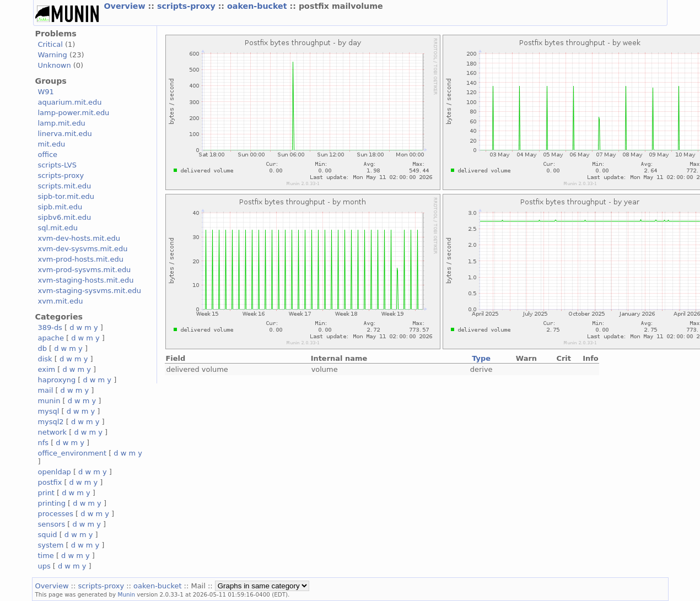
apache (51, 338)
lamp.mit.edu (62, 123)
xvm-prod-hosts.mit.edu (81, 259)
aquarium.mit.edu (70, 102)
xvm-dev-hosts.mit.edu (79, 238)
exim (47, 369)
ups (44, 566)
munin (49, 401)
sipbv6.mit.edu (65, 217)
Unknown (55, 65)
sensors (52, 524)
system (51, 545)
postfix (50, 482)
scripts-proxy (188, 6)
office (48, 155)
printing (52, 503)
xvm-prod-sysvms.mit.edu (85, 270)
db (42, 348)
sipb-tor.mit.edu (66, 196)
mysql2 (51, 422)
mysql (49, 411)
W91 (46, 92)
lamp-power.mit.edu (74, 113)
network (53, 432)
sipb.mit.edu (60, 207)
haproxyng (57, 380)
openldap (55, 472)
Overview (126, 6)
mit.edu (52, 144)
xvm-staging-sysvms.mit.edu (90, 291)
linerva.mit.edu (65, 134)
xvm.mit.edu (61, 301)
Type (481, 358)
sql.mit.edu (58, 228)
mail (46, 390)
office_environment (72, 453)
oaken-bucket (259, 6)
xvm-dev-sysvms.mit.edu (83, 249)
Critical (50, 44)
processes (56, 514)
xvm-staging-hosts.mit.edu (86, 280)
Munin (126, 594)
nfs (44, 443)
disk (45, 359)
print (46, 493)
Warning (53, 55)
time (46, 556)
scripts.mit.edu (65, 186)
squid (48, 535)
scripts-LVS (57, 165)
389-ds (50, 327)
